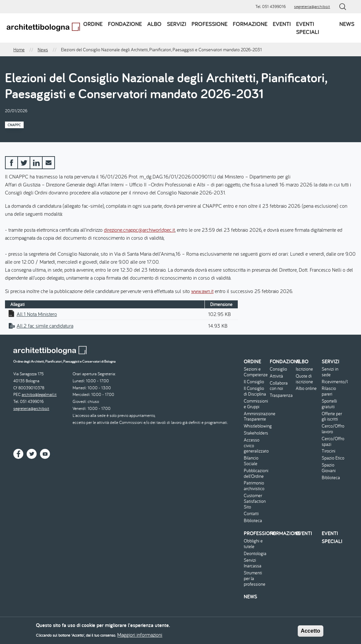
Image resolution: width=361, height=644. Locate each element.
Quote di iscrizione (304, 379)
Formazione (250, 24)
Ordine (93, 24)
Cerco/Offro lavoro (333, 429)
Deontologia (255, 554)
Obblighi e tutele (253, 544)
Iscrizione (304, 369)
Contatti (251, 514)
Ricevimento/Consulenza (334, 382)
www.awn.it (202, 291)
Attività (276, 376)
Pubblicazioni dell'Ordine (256, 474)
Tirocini (329, 451)
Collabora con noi (279, 386)
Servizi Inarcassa (253, 563)
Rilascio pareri (329, 391)
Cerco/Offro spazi (333, 442)
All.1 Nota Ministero (37, 314)
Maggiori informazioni (140, 636)
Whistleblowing (256, 426)
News (347, 24)
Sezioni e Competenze (256, 372)
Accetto (311, 632)
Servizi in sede (330, 372)
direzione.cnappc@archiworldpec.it (139, 230)
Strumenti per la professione (255, 578)
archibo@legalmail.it (39, 394)
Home (19, 50)
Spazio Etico (333, 458)
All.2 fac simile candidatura (45, 326)
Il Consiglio (254, 382)
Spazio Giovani (329, 468)
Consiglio (278, 369)
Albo (154, 24)
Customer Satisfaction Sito (255, 501)
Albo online (306, 388)
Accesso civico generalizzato (256, 446)
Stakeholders (256, 433)
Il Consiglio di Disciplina (255, 391)
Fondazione (125, 24)
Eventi (282, 24)
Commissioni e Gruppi (256, 404)
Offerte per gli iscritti (332, 417)
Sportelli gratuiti (329, 404)
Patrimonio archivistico (254, 486)
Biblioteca (253, 521)
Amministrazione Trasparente (256, 417)
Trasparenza (281, 395)
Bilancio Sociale (251, 461)
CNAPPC (14, 125)
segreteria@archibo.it (312, 6)
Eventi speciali (308, 28)
